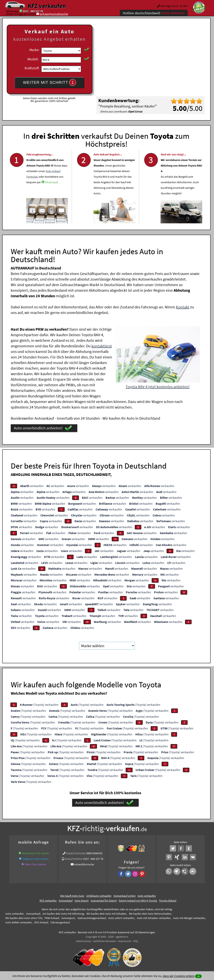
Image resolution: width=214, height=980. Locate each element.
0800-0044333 (94, 853)
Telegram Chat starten (35, 859)
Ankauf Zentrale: (76, 853)
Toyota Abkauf (168, 900)
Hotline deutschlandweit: (154, 13)
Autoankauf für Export (104, 900)
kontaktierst (102, 346)
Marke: (34, 50)
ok (198, 976)
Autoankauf (66, 900)
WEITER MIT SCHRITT (49, 82)
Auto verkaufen (147, 896)
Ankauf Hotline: (74, 859)
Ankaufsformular (84, 864)
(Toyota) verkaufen (39, 704)
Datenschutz (84, 941)
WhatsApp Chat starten (36, 853)
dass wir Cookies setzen (179, 976)
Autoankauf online (124, 896)
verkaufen (32, 486)
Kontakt (183, 307)
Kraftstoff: (32, 68)
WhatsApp (51, 194)
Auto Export (82, 900)
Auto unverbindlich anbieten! (43, 428)
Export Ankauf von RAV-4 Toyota (138, 900)
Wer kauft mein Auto (72, 896)
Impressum (125, 941)
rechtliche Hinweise (104, 941)
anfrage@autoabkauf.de (54, 14)
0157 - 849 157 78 (33, 11)
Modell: (33, 59)
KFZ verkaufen (47, 6)
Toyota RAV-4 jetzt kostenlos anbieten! (158, 386)
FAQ (136, 941)
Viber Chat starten (35, 864)
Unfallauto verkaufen (99, 896)
